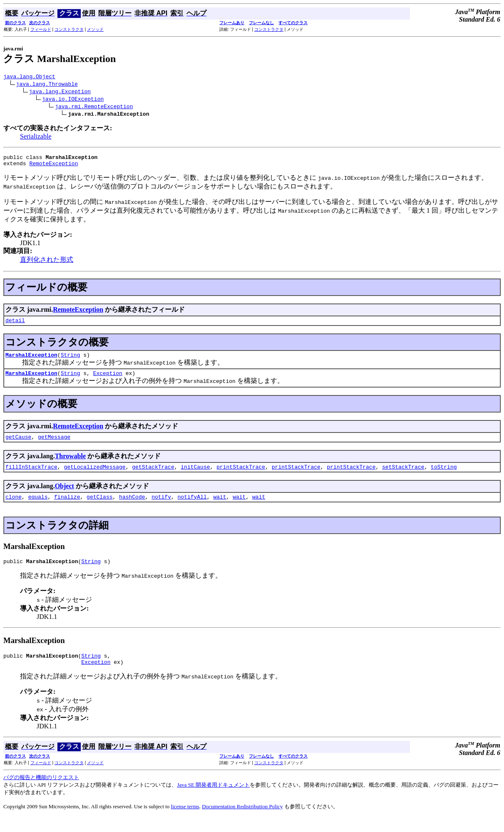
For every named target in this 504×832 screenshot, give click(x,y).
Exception (108, 380)
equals (38, 508)
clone (14, 508)
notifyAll (192, 508)
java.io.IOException (73, 100)
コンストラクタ (69, 29)
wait (220, 508)
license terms (185, 821)
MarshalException (31, 361)
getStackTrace (153, 477)
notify (161, 508)
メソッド (95, 29)
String (71, 361)
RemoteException (53, 167)
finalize (67, 508)
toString (444, 477)
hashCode (132, 508)
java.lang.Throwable (47, 85)
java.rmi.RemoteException (94, 107)
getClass (99, 508)
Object (65, 496)
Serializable (36, 138)
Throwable (70, 465)
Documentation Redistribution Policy (242, 821)
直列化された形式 (47, 263)
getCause (18, 445)
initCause (195, 477)
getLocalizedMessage (94, 477)
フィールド (41, 29)
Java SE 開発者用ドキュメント (213, 800)
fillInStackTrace (31, 477)
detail (15, 325)
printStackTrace (241, 477)
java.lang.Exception (60, 92)
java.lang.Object (29, 77)
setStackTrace (403, 477)
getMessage (54, 445)
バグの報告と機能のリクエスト (41, 792)
